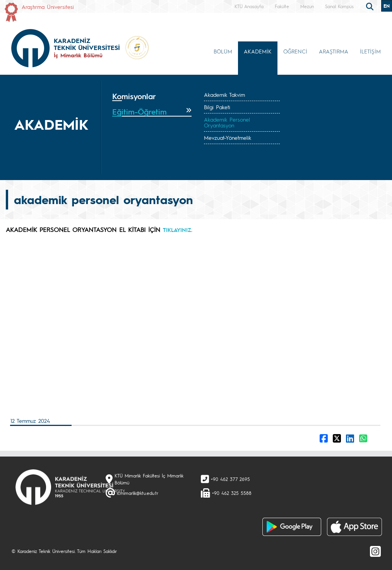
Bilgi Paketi (217, 107)
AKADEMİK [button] (258, 51)
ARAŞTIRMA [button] (334, 51)
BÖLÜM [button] (223, 51)
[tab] (152, 96)
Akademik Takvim (224, 94)
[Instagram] (375, 551)
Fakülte (282, 6)
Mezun (307, 6)
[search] (371, 6)
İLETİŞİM (370, 51)
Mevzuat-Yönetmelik (228, 137)
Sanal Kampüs (339, 6)
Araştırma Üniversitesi (48, 7)
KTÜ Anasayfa (249, 6)
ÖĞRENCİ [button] (295, 51)
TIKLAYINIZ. (178, 230)
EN (387, 6)
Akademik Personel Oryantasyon (227, 122)
